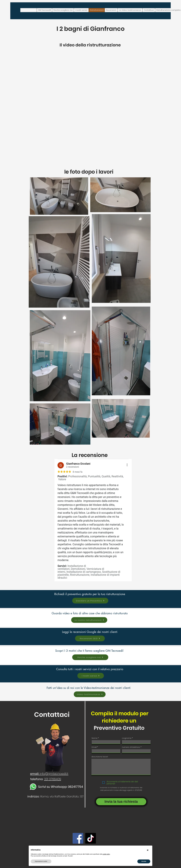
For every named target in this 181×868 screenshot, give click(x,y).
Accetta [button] (144, 861)
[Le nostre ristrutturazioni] (89, 620)
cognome (127, 738)
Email (94, 747)
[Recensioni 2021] (90, 638)
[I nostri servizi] (91, 676)
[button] (148, 850)
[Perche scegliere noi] (90, 657)
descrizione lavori (100, 757)
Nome (95, 738)
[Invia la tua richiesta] (121, 802)
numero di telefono (131, 747)
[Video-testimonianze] (90, 694)
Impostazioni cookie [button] (41, 861)
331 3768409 (53, 779)
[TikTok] (91, 838)
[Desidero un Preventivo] (90, 601)
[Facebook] (78, 838)
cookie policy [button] (106, 854)
